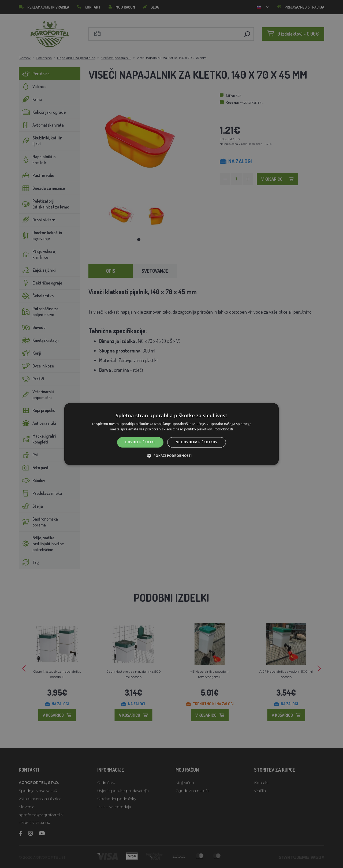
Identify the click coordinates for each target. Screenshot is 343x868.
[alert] (171, 434)
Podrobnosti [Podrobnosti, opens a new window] (223, 429)
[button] (171, 456)
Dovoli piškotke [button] (140, 442)
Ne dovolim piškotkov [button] (196, 442)
